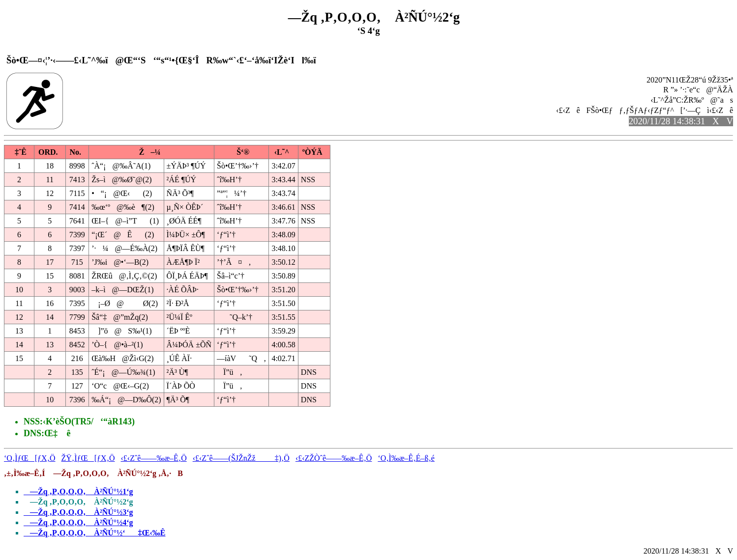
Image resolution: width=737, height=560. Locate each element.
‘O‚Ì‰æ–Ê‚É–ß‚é (406, 458)
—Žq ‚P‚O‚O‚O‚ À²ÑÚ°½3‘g (78, 512)
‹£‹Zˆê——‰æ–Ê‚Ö (154, 458)
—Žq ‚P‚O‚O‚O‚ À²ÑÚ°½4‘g (78, 522)
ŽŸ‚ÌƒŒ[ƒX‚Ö (88, 458)
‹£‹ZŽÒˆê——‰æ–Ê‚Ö (334, 458)
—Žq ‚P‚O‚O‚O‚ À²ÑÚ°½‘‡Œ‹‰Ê (95, 533)
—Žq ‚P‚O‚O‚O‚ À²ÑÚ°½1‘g (78, 491)
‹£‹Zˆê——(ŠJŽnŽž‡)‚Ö (241, 458)
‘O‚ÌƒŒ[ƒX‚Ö (30, 458)
